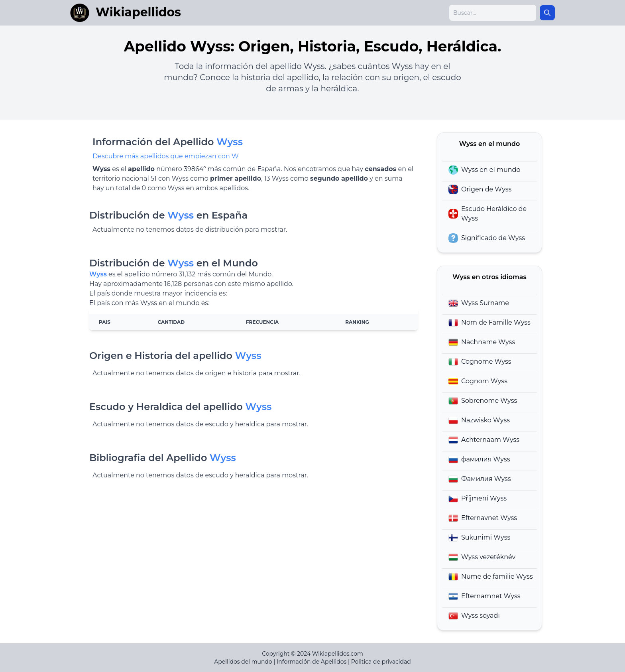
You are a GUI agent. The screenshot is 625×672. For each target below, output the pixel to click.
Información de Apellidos (312, 662)
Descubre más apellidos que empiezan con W (166, 156)
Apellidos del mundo (243, 662)
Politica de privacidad (381, 662)
